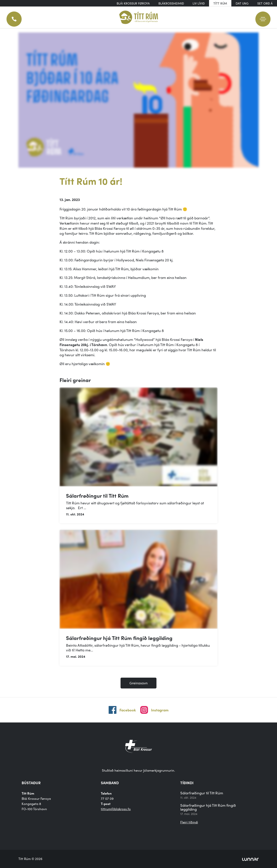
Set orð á (265, 3)
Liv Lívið (199, 3)
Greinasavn (138, 683)
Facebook (128, 710)
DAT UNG (242, 3)
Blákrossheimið (171, 3)
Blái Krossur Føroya (133, 3)
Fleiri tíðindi (189, 822)
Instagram (160, 710)
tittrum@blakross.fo (116, 809)
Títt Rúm (220, 3)
